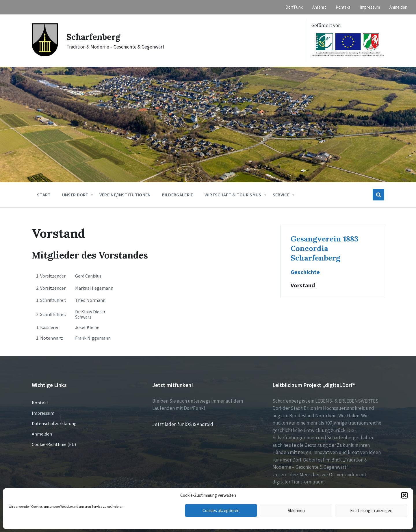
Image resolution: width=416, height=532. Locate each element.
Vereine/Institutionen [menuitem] (125, 195)
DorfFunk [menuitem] (294, 7)
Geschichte (306, 272)
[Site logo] (45, 55)
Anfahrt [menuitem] (319, 7)
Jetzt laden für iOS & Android (183, 424)
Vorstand (303, 285)
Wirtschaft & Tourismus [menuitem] (233, 195)
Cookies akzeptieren (221, 510)
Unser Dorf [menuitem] (75, 195)
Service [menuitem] (281, 195)
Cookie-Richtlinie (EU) (54, 444)
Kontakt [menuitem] (343, 7)
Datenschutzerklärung (54, 423)
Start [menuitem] (44, 195)
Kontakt (40, 403)
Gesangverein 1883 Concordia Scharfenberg (324, 248)
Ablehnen (296, 510)
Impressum (43, 413)
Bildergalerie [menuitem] (177, 195)
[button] (404, 495)
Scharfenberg (94, 37)
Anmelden (42, 434)
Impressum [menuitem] (370, 7)
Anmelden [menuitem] (398, 7)
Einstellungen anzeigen (371, 510)
